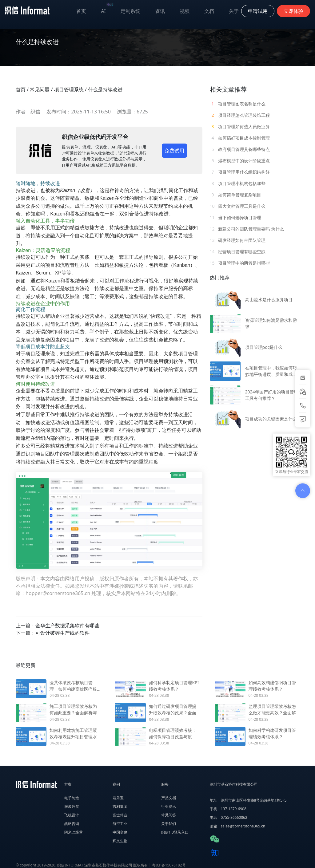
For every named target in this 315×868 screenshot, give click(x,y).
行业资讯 (169, 806)
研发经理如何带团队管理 (238, 240)
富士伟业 (120, 815)
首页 (81, 11)
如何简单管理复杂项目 (236, 195)
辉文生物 (120, 841)
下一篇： (53, 633)
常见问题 (40, 89)
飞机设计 (72, 815)
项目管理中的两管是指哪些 (240, 263)
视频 (185, 11)
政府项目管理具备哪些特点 (240, 149)
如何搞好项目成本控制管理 (240, 138)
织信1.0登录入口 (175, 832)
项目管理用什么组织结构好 (240, 172)
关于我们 (169, 824)
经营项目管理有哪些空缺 (238, 252)
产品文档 (169, 798)
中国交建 (120, 832)
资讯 (160, 11)
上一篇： (58, 625)
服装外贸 (72, 806)
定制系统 (130, 11)
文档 (209, 11)
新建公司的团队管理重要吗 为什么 (247, 229)
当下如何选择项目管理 (236, 217)
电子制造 (72, 798)
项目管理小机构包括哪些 (238, 183)
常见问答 (169, 815)
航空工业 (120, 824)
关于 (234, 11)
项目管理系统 (69, 89)
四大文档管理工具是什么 (238, 206)
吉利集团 (120, 806)
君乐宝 (118, 798)
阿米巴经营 (74, 832)
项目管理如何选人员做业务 (240, 126)
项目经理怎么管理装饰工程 (240, 115)
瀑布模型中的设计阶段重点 (240, 161)
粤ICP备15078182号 (169, 865)
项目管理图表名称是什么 (238, 104)
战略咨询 (72, 824)
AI (107, 10)
